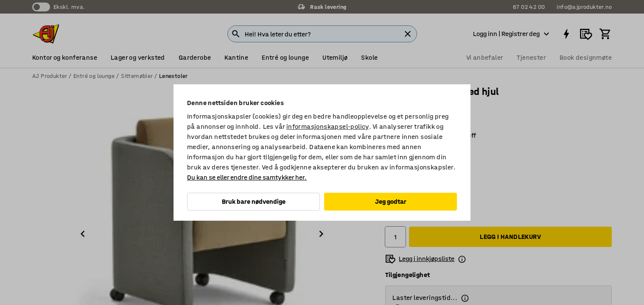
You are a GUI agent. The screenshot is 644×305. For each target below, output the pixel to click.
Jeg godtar (391, 201)
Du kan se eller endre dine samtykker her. (247, 177)
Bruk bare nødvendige (254, 201)
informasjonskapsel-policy (328, 126)
